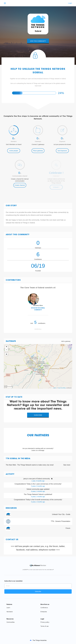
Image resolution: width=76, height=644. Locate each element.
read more (38, 86)
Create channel (20, 185)
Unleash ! (56, 187)
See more (67, 465)
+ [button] (6, 347)
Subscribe (38, 415)
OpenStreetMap (62, 388)
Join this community (38, 41)
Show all (38, 329)
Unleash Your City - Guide (61, 514)
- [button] (7, 350)
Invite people (14, 151)
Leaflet (54, 388)
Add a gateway (66, 341)
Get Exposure (62, 151)
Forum (68, 528)
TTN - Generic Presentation (61, 521)
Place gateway (38, 151)
